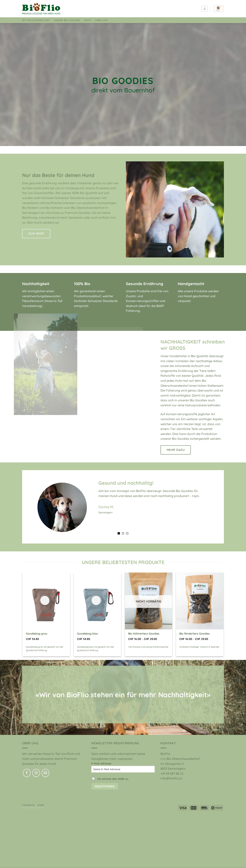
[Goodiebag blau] (98, 601)
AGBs (41, 805)
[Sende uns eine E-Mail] (45, 773)
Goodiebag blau (88, 634)
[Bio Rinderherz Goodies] (200, 601)
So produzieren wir (36, 20)
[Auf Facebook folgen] (27, 773)
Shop (88, 20)
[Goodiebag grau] (46, 601)
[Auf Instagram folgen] (36, 773)
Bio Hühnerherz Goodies (144, 634)
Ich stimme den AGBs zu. (113, 779)
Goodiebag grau (37, 634)
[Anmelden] (204, 9)
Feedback (29, 805)
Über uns (101, 20)
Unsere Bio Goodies (67, 20)
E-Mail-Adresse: (123, 767)
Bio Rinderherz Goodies (194, 634)
